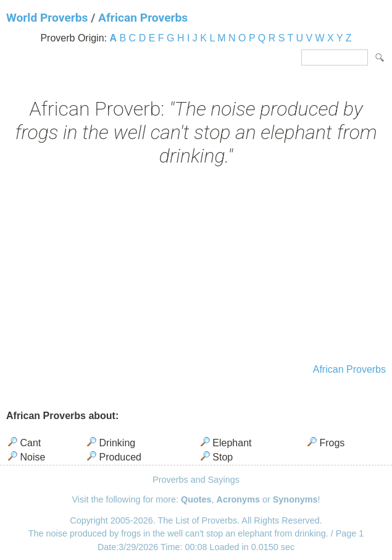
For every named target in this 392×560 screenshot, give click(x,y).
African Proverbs (143, 18)
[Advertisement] (196, 266)
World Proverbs (47, 18)
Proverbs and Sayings (196, 480)
